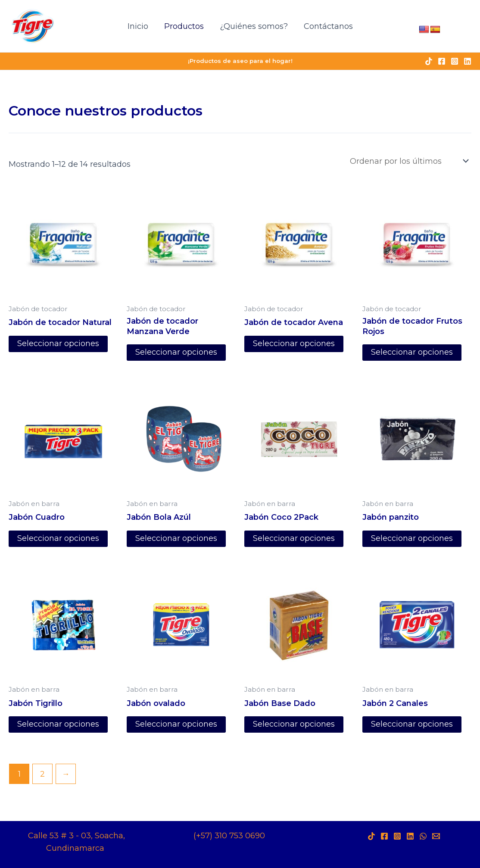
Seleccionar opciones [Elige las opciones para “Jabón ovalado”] (176, 725)
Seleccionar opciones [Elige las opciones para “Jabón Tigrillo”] (58, 725)
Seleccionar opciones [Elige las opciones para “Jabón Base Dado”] (294, 725)
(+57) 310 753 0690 (229, 836)
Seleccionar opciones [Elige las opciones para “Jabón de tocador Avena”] (294, 344)
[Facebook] (442, 61)
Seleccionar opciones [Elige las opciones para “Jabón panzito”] (412, 539)
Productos (184, 26)
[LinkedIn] (410, 836)
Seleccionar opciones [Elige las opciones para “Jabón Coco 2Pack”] (294, 539)
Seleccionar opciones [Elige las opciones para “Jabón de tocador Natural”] (58, 344)
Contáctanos (327, 26)
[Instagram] (455, 61)
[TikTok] (429, 61)
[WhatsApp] (423, 836)
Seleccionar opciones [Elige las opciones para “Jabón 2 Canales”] (412, 725)
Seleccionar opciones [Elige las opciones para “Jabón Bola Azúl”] (176, 539)
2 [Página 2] (42, 774)
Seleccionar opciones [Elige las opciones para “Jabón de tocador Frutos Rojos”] (412, 353)
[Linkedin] (468, 61)
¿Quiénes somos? (253, 26)
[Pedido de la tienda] (409, 161)
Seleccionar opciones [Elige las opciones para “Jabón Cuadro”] (58, 539)
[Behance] (436, 836)
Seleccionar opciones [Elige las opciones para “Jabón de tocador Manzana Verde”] (176, 353)
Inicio (138, 26)
